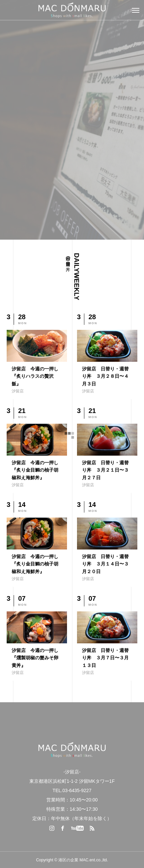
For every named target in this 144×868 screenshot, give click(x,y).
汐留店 (18, 391)
